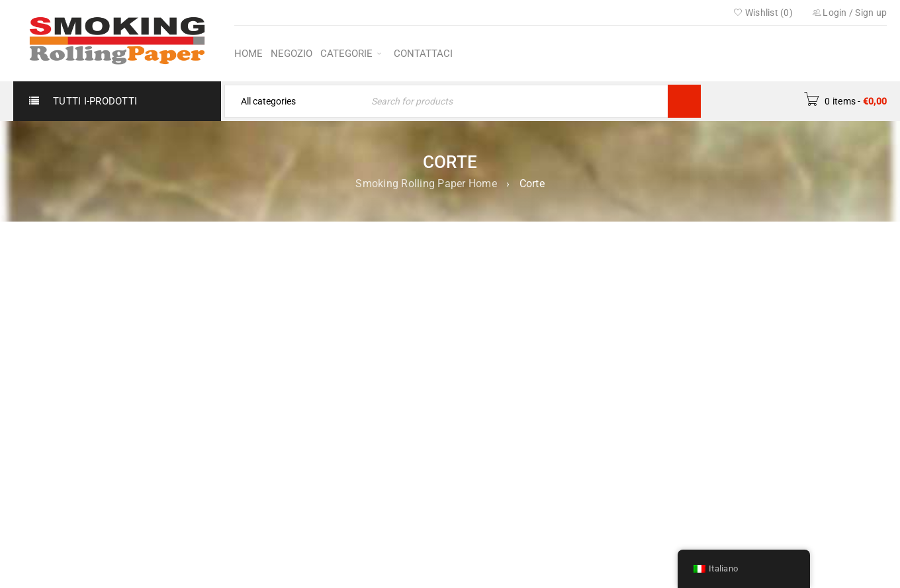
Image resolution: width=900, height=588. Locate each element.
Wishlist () (763, 13)
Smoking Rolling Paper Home (426, 184)
